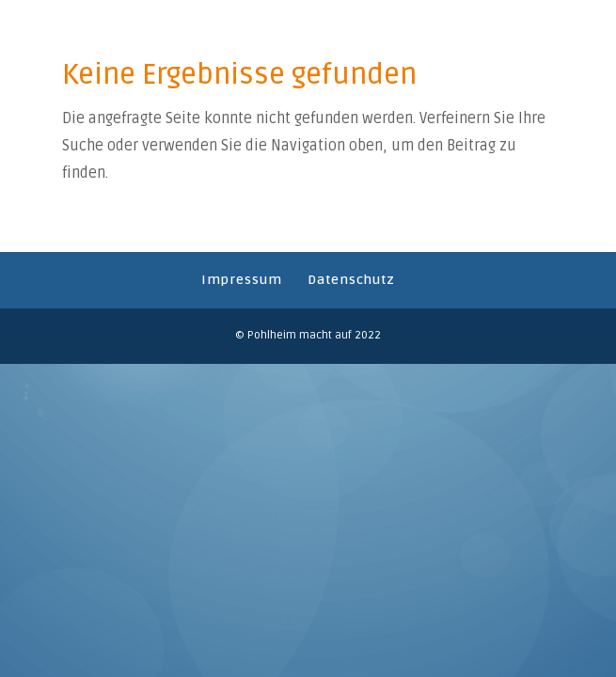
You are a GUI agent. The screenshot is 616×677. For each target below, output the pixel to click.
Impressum (242, 280)
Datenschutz (351, 280)
